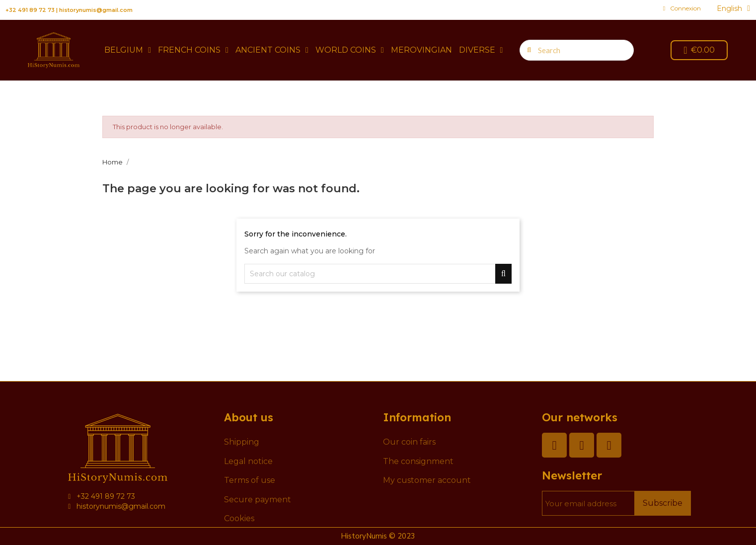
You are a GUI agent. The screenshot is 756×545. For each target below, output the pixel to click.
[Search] (378, 274)
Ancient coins (272, 50)
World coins (350, 50)
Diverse (481, 50)
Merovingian (421, 50)
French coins (193, 50)
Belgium (128, 50)
